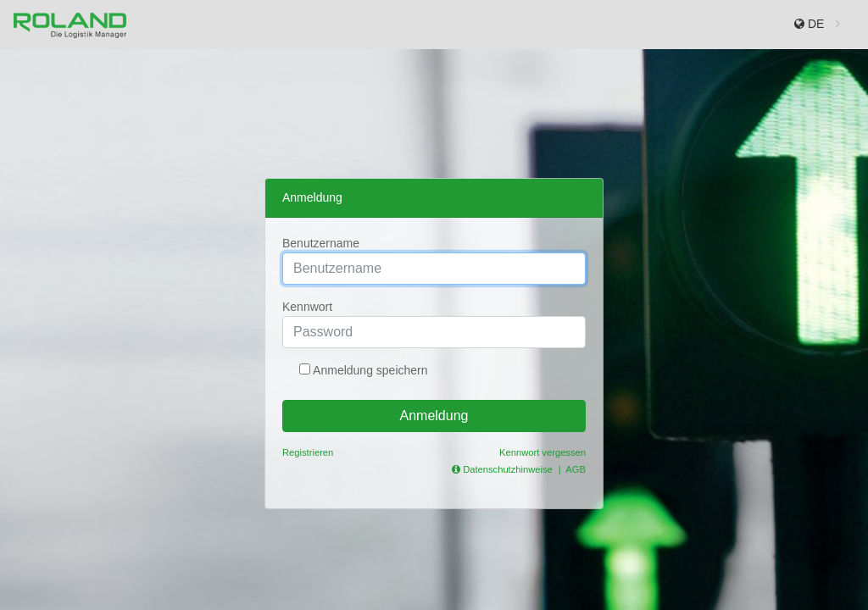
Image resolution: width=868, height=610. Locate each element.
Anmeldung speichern (369, 370)
